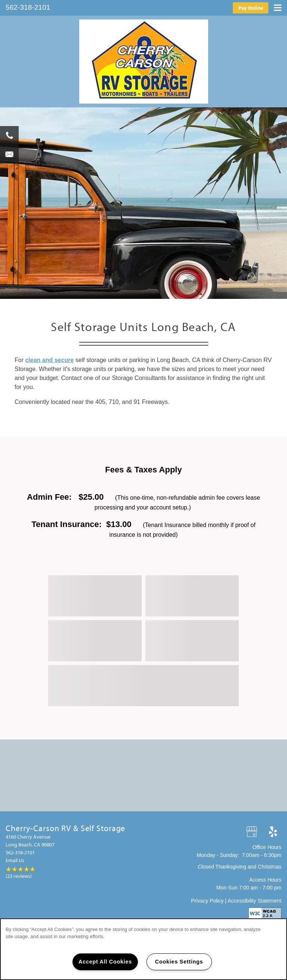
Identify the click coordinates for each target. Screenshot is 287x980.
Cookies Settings (179, 962)
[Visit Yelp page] (273, 832)
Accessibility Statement (254, 901)
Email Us (15, 860)
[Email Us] (9, 154)
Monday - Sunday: (218, 855)
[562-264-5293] (9, 135)
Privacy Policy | (209, 901)
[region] (143, 949)
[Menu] (278, 6)
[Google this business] (252, 832)
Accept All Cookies (105, 962)
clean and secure (49, 360)
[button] (251, 8)
